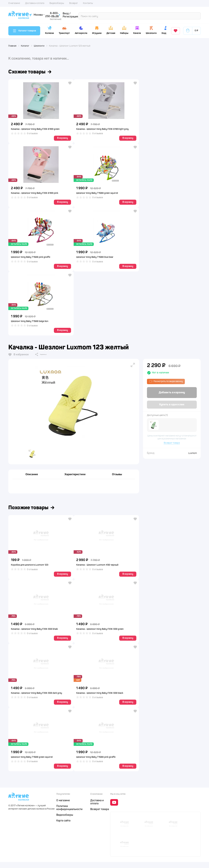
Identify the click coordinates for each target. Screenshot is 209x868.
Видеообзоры (57, 3)
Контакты (88, 3)
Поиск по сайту (46, 15)
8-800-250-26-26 (147, 15)
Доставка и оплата (35, 3)
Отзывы (117, 479)
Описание (32, 479)
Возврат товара (172, 445)
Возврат (73, 3)
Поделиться (45, 356)
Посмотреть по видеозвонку (166, 383)
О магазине (14, 3)
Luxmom (193, 455)
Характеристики (75, 479)
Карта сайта (63, 827)
